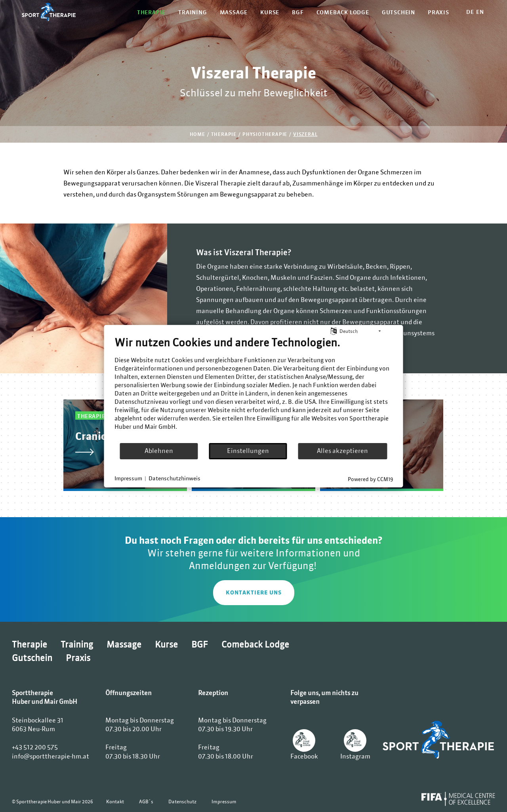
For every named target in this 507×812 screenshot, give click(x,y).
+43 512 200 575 (35, 747)
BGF (298, 12)
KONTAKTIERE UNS (254, 592)
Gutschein (398, 12)
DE (470, 12)
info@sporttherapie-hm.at (51, 756)
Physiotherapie (265, 134)
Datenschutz (182, 801)
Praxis (438, 12)
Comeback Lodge (343, 12)
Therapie (151, 12)
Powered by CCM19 (370, 479)
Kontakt (115, 801)
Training (193, 12)
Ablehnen (159, 451)
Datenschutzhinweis (174, 478)
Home (197, 134)
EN (480, 12)
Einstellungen (248, 451)
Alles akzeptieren (342, 451)
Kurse (270, 12)
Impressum (224, 801)
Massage (234, 12)
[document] (254, 389)
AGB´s (146, 801)
